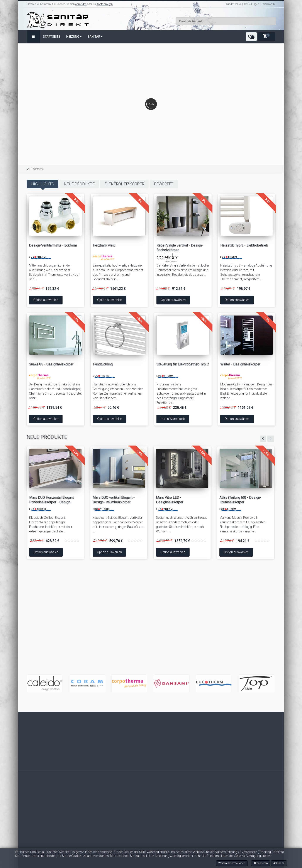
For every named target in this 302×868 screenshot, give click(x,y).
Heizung (74, 37)
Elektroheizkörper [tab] (124, 184)
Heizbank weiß (104, 245)
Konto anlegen (105, 4)
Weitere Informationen (232, 863)
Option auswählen (62, 300)
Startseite (52, 37)
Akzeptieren (261, 863)
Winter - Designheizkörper (221, 364)
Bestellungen (252, 4)
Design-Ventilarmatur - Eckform (69, 245)
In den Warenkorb (192, 419)
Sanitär (95, 37)
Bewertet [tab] (164, 184)
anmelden (81, 4)
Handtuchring (83, 364)
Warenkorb (269, 4)
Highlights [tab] (43, 184)
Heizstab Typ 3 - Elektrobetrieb (244, 238)
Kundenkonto (233, 4)
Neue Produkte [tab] (79, 184)
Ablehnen (279, 863)
